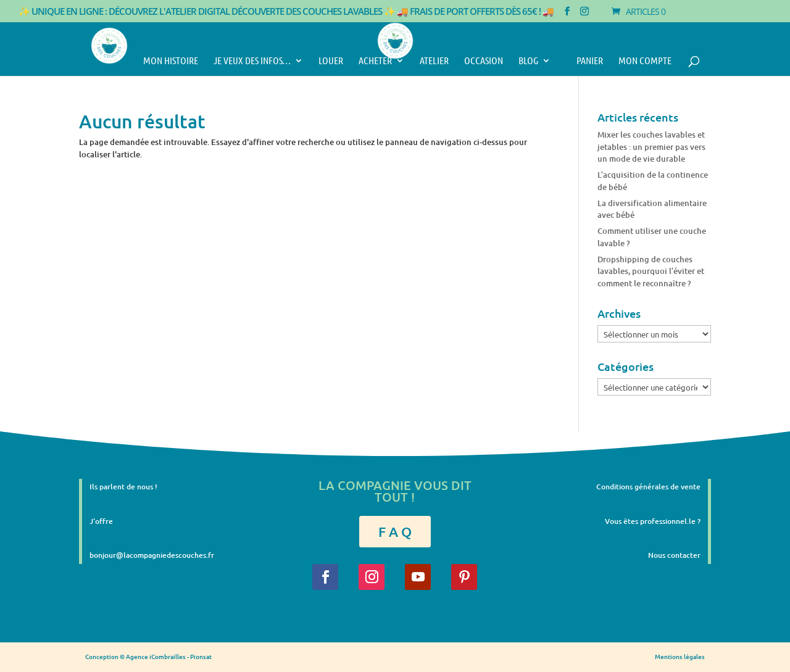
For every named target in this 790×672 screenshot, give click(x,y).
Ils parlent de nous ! (123, 487)
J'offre (101, 521)
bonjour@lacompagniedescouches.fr (152, 555)
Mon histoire (171, 61)
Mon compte (645, 61)
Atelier (434, 61)
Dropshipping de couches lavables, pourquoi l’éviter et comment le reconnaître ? (651, 271)
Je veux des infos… (252, 61)
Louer (331, 61)
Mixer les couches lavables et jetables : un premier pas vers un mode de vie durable (651, 147)
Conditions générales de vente (648, 487)
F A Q (395, 532)
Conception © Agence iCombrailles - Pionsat (148, 656)
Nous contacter (674, 555)
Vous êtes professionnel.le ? (653, 521)
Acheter (375, 61)
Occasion (484, 61)
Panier (584, 61)
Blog (528, 61)
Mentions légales (680, 656)
